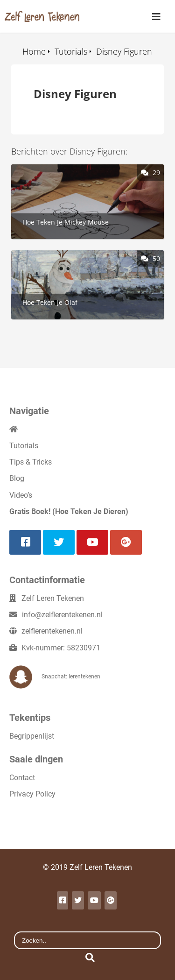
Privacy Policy (32, 794)
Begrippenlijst (32, 736)
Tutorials (24, 446)
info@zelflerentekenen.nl (62, 615)
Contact (22, 778)
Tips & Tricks (31, 462)
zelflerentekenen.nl (52, 631)
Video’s (21, 495)
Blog (17, 478)
